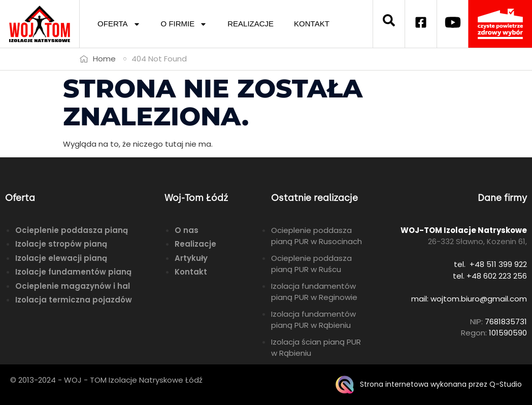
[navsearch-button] (389, 24)
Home (104, 59)
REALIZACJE (251, 24)
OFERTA (119, 24)
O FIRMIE (184, 24)
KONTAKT (312, 24)
